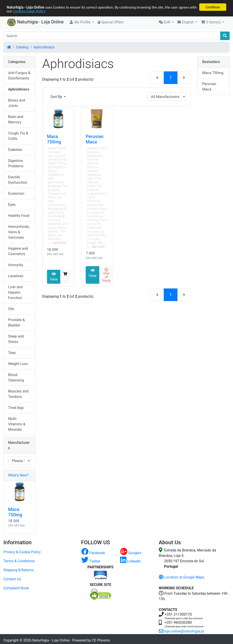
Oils (11, 309)
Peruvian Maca (94, 139)
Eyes (12, 205)
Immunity (16, 265)
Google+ (131, 553)
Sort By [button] (57, 97)
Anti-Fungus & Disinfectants (19, 76)
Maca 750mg (54, 139)
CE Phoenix (101, 640)
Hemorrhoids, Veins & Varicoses (19, 232)
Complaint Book (16, 588)
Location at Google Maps (182, 577)
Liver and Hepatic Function (15, 292)
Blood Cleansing (16, 378)
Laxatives (16, 276)
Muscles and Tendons (18, 394)
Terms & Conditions (19, 561)
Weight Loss (18, 364)
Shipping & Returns (19, 570)
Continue (213, 7)
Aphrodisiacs (44, 47)
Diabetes (15, 150)
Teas (12, 353)
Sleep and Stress (16, 339)
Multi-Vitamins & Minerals (17, 424)
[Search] (112, 36)
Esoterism (16, 194)
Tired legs (16, 408)
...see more (58, 243)
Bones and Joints (17, 103)
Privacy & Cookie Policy (22, 552)
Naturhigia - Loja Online (35, 22)
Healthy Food (19, 216)
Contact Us (12, 579)
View (54, 277)
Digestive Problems (16, 163)
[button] (82, 22)
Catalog (22, 47)
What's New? (18, 475)
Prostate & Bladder (16, 323)
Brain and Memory (16, 119)
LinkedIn (130, 561)
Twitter (91, 561)
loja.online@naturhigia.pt (181, 631)
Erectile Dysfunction (18, 180)
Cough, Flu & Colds (18, 136)
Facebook (93, 553)
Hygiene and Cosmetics (18, 251)
